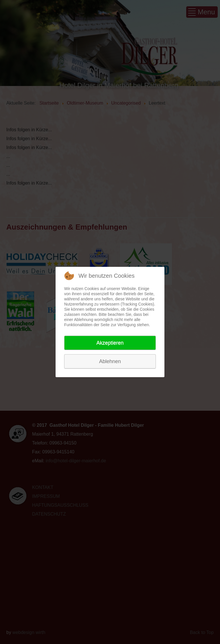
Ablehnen (110, 361)
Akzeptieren (110, 343)
